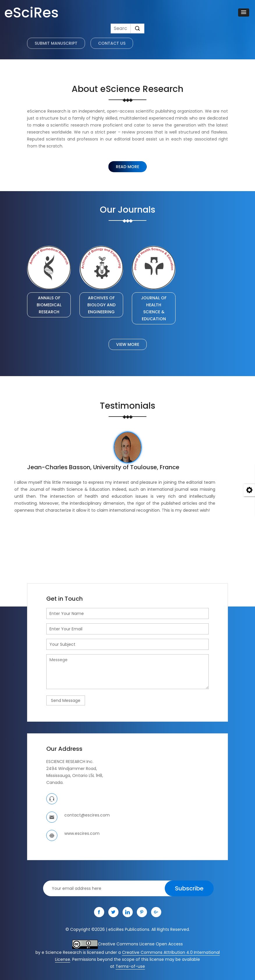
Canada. (55, 782)
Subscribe (189, 888)
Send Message (66, 700)
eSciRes (31, 13)
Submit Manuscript (56, 48)
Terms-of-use (130, 966)
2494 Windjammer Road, (72, 769)
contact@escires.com (87, 815)
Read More (127, 167)
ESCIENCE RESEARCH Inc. (70, 762)
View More (128, 344)
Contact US (112, 48)
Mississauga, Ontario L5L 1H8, (75, 776)
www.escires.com (82, 833)
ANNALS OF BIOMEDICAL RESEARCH (49, 305)
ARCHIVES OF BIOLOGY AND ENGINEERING (101, 305)
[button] (244, 13)
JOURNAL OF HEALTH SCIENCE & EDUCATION (154, 308)
